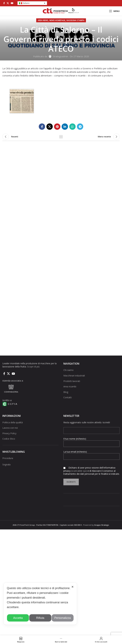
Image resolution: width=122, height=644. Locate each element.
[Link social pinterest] (57, 127)
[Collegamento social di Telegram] (80, 127)
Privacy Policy (9, 433)
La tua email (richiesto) (91, 454)
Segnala (6, 464)
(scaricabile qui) (79, 471)
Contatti (68, 397)
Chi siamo (68, 370)
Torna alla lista (61, 137)
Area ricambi (70, 386)
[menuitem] (32, 3)
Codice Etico (9, 439)
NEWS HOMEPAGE (57, 20)
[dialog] (40, 604)
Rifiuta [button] (40, 618)
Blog (66, 392)
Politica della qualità (13, 422)
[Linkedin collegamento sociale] (65, 127)
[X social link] (8, 3)
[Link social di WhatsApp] (72, 127)
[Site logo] (61, 11)
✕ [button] (73, 587)
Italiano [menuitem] (26, 3)
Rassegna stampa (75, 20)
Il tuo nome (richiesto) (91, 441)
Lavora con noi (10, 428)
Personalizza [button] (63, 618)
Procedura (8, 458)
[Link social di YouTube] (12, 3)
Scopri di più (33, 367)
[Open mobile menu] (114, 11)
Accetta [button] (18, 618)
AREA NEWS (43, 20)
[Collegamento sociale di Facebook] (4, 3)
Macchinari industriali (74, 376)
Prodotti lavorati (72, 381)
